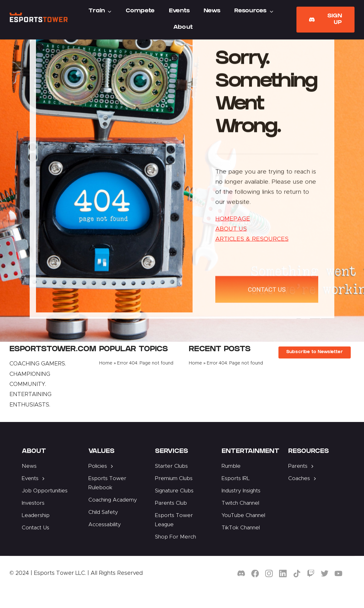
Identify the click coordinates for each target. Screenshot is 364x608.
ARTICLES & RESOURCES (252, 240)
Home (106, 363)
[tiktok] (297, 574)
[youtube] (338, 574)
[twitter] (325, 574)
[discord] (241, 574)
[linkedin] (283, 574)
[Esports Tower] (39, 15)
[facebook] (255, 574)
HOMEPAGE (233, 220)
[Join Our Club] (325, 20)
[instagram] (269, 574)
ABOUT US (231, 230)
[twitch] (311, 574)
